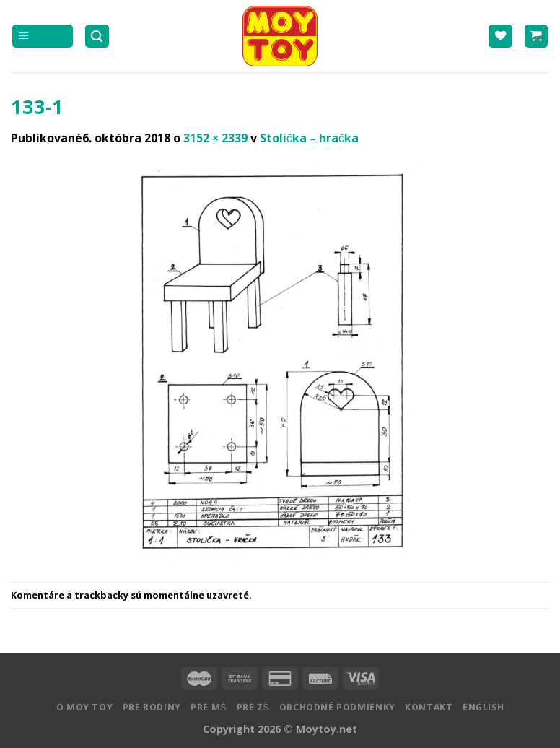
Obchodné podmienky (337, 707)
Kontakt (429, 707)
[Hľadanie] (97, 36)
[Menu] (43, 36)
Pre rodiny (152, 707)
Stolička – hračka (309, 138)
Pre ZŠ (253, 707)
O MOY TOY (85, 707)
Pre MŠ (209, 707)
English (483, 707)
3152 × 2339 (215, 138)
